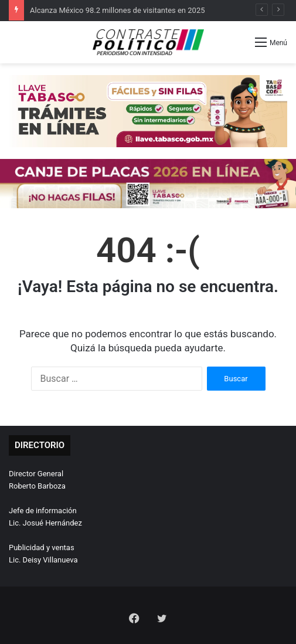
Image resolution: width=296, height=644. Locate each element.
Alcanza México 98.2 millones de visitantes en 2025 (118, 10)
